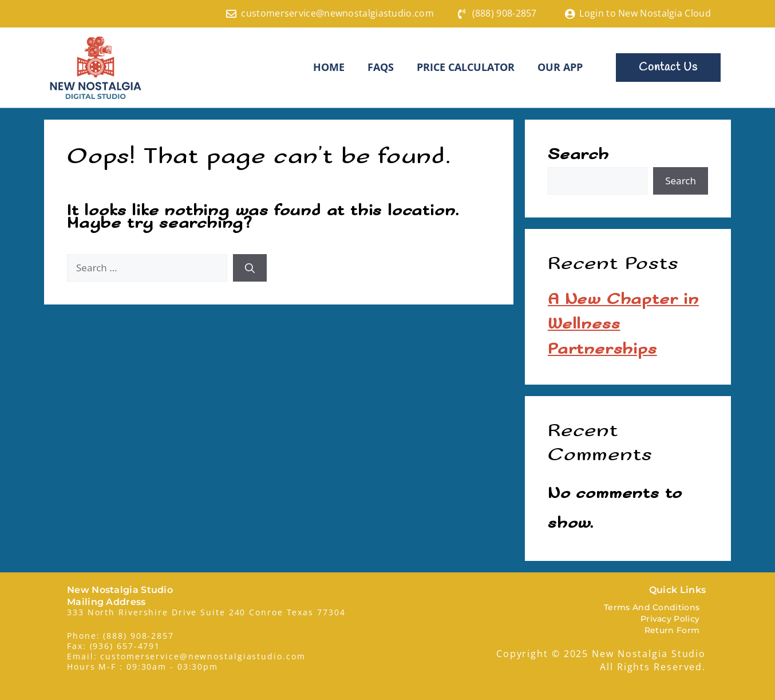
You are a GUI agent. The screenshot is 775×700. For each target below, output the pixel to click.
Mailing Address (106, 601)
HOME (329, 67)
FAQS (381, 67)
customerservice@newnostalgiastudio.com (337, 13)
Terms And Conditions (652, 607)
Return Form (672, 630)
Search (578, 154)
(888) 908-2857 (505, 13)
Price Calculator (466, 67)
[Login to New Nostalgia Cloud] (570, 14)
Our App (560, 67)
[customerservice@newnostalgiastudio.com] (231, 14)
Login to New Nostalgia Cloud (645, 13)
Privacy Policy (670, 618)
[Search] (250, 267)
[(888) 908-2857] (462, 14)
